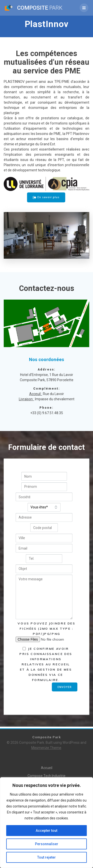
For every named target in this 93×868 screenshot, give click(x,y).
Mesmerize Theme (46, 748)
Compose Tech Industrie (46, 776)
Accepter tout (46, 831)
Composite (40, 8)
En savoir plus (46, 197)
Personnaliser (47, 844)
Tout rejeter (46, 857)
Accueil (47, 768)
